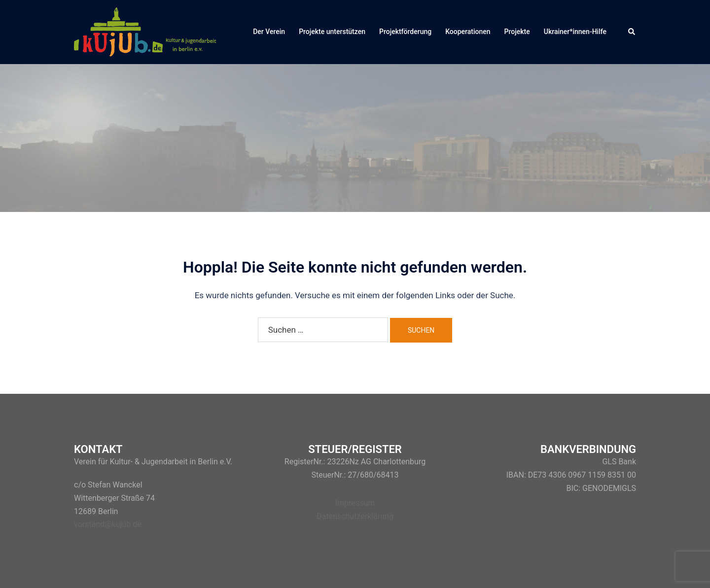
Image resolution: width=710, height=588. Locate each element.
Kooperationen (468, 32)
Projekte (517, 32)
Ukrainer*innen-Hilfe (575, 32)
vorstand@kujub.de (108, 524)
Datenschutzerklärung (355, 516)
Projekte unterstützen (332, 32)
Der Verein (269, 32)
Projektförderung (405, 32)
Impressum (355, 503)
